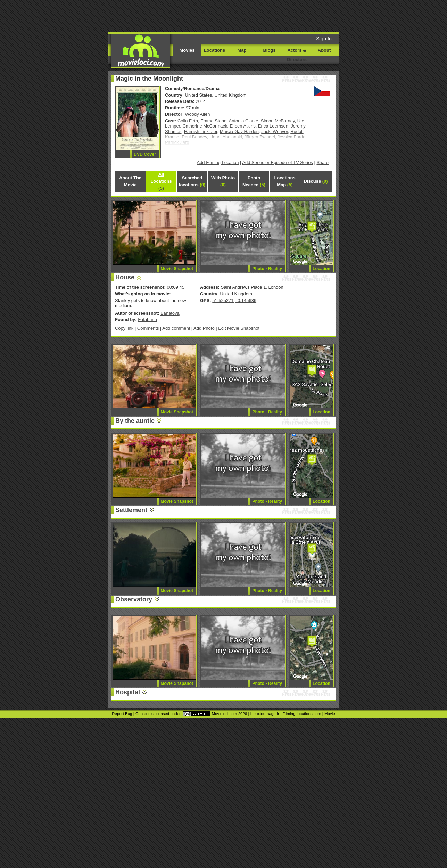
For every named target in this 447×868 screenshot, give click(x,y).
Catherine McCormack (205, 126)
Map (242, 50)
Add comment (176, 328)
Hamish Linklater (201, 132)
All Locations (161, 181)
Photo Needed (254, 181)
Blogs (270, 50)
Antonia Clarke (244, 121)
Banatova (170, 313)
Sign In (324, 39)
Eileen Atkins (242, 126)
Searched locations (192, 181)
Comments (148, 328)
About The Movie (130, 181)
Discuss (316, 181)
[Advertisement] (276, 16)
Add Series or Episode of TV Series (278, 162)
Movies (187, 50)
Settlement (131, 510)
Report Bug (122, 714)
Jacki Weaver (275, 132)
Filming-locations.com (302, 714)
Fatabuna (147, 320)
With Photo (223, 181)
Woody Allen (198, 114)
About (324, 50)
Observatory (134, 599)
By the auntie (135, 421)
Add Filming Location (218, 162)
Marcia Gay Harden (239, 132)
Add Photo (204, 328)
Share (322, 162)
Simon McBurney (278, 121)
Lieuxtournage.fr (265, 714)
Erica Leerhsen (273, 126)
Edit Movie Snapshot (239, 328)
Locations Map (285, 181)
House (125, 277)
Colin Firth (188, 121)
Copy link (124, 328)
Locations (214, 50)
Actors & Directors (297, 55)
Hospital (128, 692)
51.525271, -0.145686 (234, 300)
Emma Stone (213, 121)
